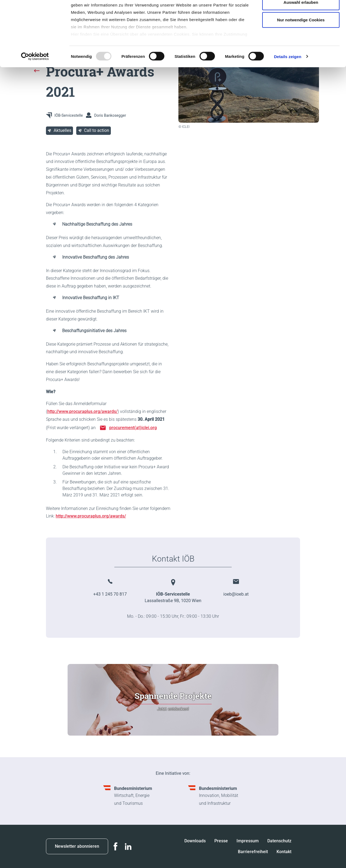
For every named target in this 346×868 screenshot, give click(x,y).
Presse (221, 841)
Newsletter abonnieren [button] (77, 846)
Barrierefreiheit (253, 852)
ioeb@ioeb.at (236, 594)
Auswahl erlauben (301, 32)
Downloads (195, 841)
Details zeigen (287, 86)
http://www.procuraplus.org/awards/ (82, 411)
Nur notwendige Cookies (301, 50)
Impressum (248, 841)
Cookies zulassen (301, 14)
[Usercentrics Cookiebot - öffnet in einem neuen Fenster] (35, 86)
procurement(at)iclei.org (133, 428)
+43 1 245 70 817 (110, 594)
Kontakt (284, 852)
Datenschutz (279, 841)
